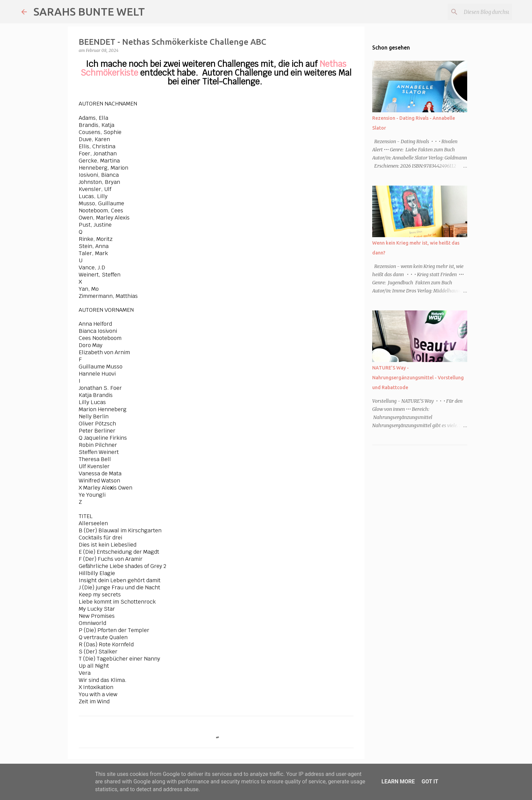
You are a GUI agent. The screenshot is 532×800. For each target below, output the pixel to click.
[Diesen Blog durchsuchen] (476, 12)
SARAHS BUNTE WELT (89, 12)
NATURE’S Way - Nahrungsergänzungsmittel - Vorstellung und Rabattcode (418, 378)
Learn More (398, 782)
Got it (430, 782)
